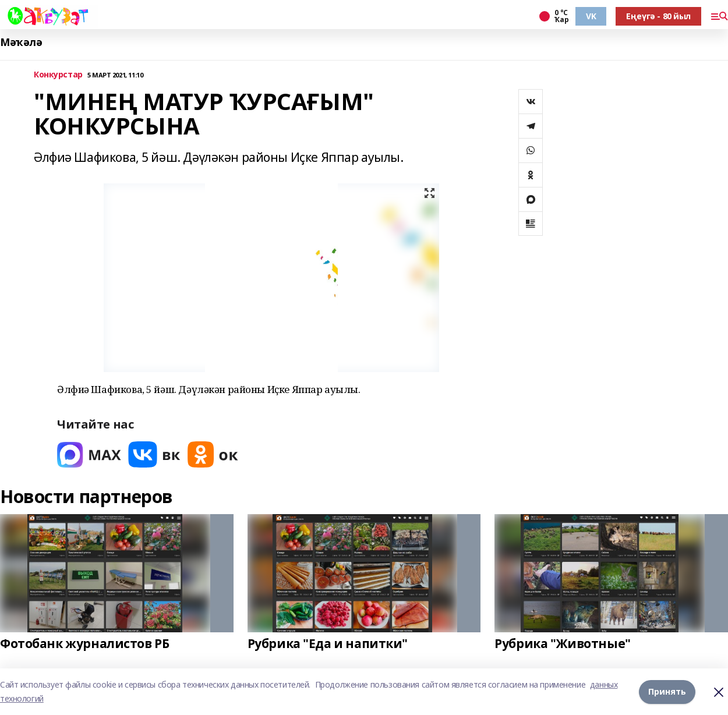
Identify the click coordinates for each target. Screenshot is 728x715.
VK (591, 16)
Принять (667, 691)
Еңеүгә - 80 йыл (658, 16)
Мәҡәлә (21, 42)
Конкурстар (58, 75)
